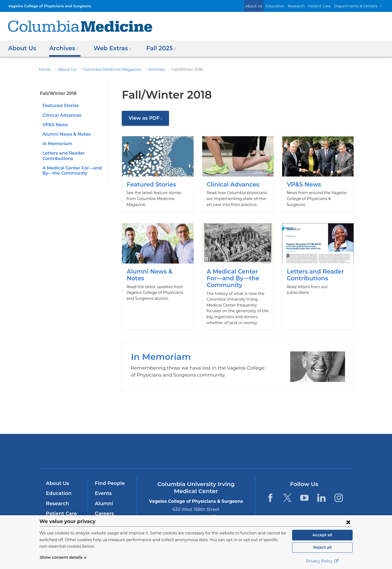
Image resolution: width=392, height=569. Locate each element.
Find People (109, 483)
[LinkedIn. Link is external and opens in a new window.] (322, 498)
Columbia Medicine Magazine (105, 69)
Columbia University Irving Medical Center (123, 451)
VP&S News (55, 125)
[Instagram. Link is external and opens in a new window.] (339, 498)
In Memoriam (56, 144)
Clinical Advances (61, 115)
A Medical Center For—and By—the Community (238, 274)
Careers (104, 514)
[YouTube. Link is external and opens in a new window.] (304, 498)
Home (44, 69)
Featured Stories (59, 106)
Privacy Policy (322, 561)
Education (285, 6)
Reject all (322, 547)
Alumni (103, 504)
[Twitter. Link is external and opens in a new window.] (287, 498)
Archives (145, 69)
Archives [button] (62, 48)
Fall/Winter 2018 (56, 93)
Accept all (322, 535)
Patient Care (325, 6)
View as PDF (148, 120)
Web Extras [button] (109, 48)
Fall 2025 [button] (156, 48)
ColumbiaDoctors (274, 451)
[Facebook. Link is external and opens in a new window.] (270, 498)
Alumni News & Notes (65, 134)
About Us (266, 6)
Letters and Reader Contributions (318, 274)
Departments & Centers (358, 6)
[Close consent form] (348, 522)
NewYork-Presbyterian (196, 455)
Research (304, 6)
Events (103, 493)
